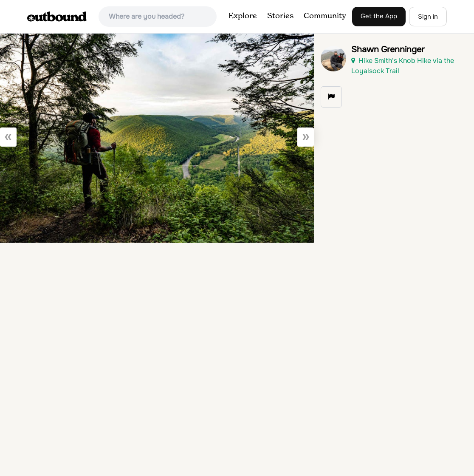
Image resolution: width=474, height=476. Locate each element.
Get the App (379, 16)
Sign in (428, 17)
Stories (280, 16)
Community (325, 16)
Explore (243, 16)
